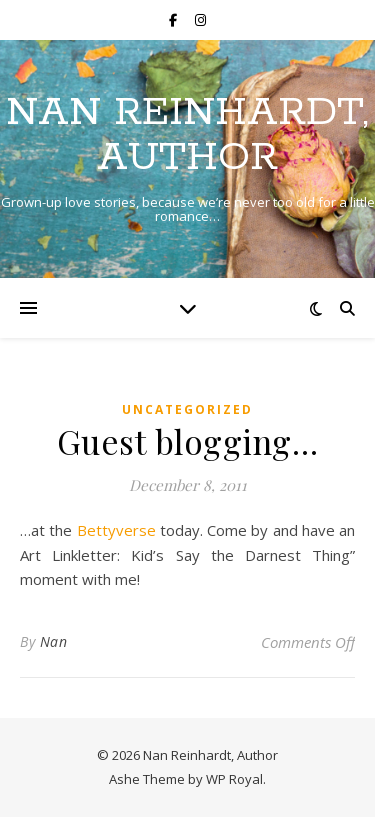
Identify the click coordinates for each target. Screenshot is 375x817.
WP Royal (234, 779)
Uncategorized (187, 409)
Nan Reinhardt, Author (187, 135)
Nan (54, 641)
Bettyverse (118, 530)
